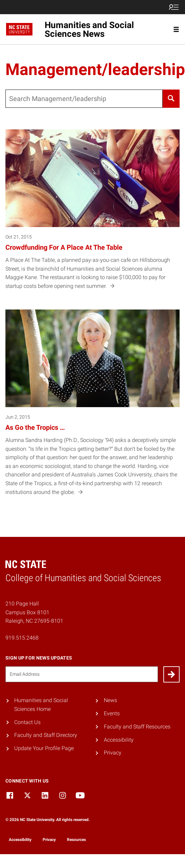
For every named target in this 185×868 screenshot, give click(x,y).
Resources (76, 840)
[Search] (171, 99)
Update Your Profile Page (44, 748)
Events (112, 713)
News (110, 700)
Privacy (113, 753)
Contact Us (27, 722)
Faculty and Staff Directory (46, 735)
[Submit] (171, 674)
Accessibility (119, 740)
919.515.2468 (22, 638)
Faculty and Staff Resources (137, 727)
